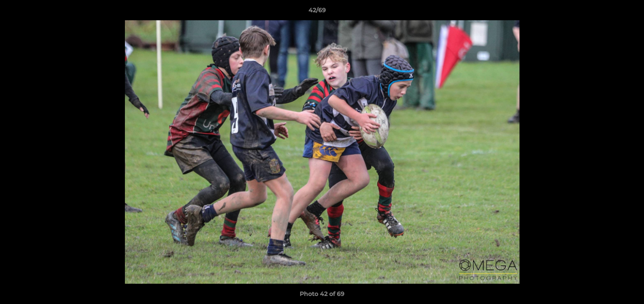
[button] (609, 12)
